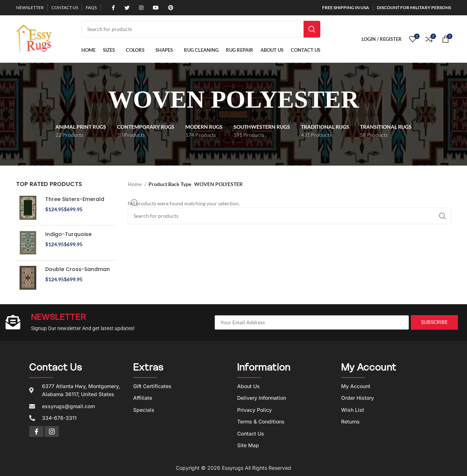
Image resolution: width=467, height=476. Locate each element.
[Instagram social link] (139, 8)
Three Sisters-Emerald (75, 199)
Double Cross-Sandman (78, 269)
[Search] (201, 29)
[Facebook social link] (111, 8)
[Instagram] (52, 432)
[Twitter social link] (124, 8)
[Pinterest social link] (168, 8)
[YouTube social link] (153, 8)
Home (135, 184)
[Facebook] (36, 432)
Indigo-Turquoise (68, 234)
